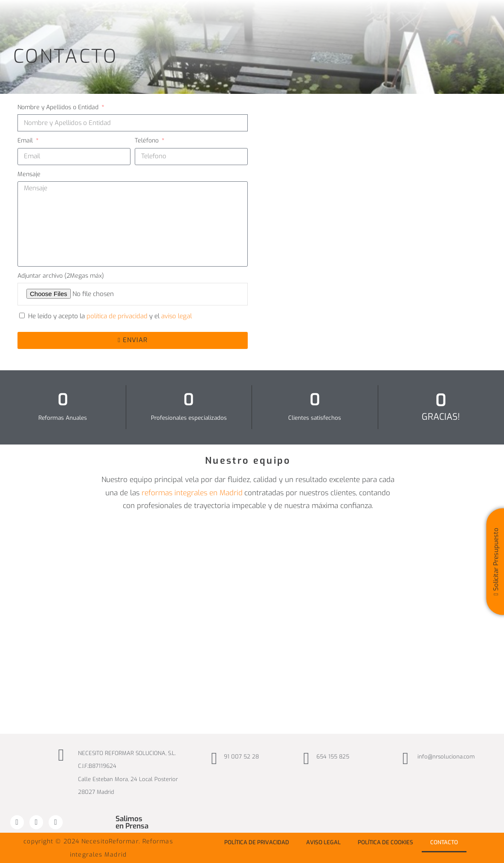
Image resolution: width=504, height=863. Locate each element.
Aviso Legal (323, 842)
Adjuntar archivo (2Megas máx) (61, 276)
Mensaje (29, 174)
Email (26, 141)
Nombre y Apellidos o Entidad (59, 107)
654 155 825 (333, 757)
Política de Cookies (385, 842)
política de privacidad (118, 316)
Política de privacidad (257, 842)
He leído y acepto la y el (110, 316)
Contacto (444, 842)
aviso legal (177, 316)
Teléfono (148, 141)
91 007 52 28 (241, 757)
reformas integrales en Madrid (192, 493)
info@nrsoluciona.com (446, 757)
